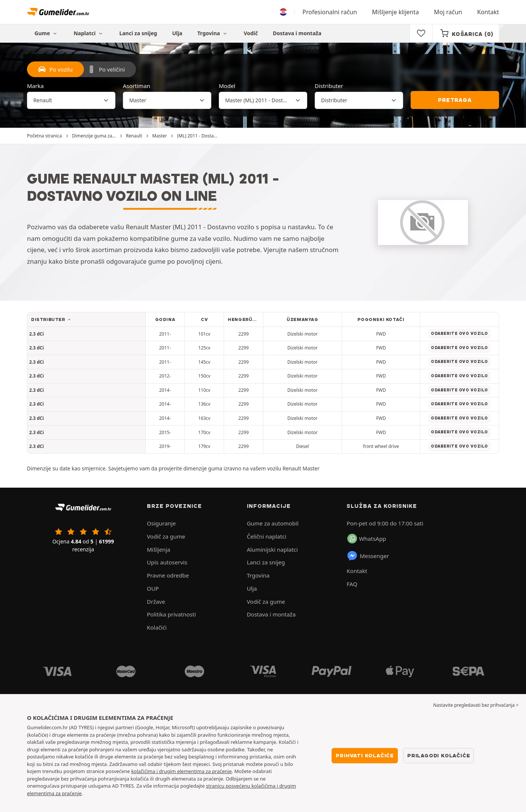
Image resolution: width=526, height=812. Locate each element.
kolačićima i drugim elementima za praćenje (181, 771)
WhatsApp (367, 539)
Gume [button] (46, 33)
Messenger (368, 556)
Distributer (329, 86)
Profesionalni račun (330, 12)
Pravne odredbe (168, 575)
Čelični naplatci (267, 536)
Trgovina (213, 33)
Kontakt (488, 12)
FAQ (352, 584)
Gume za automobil (273, 523)
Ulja (177, 33)
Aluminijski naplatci (272, 549)
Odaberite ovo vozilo (460, 334)
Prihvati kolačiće (365, 755)
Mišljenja (158, 549)
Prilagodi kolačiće (439, 755)
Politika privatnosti (171, 614)
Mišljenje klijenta (395, 12)
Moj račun (448, 12)
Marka (35, 86)
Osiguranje (161, 523)
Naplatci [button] (89, 33)
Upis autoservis (167, 562)
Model (227, 86)
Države (156, 602)
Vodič (251, 33)
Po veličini (106, 69)
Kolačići (157, 627)
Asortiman (137, 86)
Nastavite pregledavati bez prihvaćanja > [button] (476, 705)
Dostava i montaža (297, 33)
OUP (153, 588)
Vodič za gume (166, 536)
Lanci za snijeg (138, 33)
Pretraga (455, 100)
